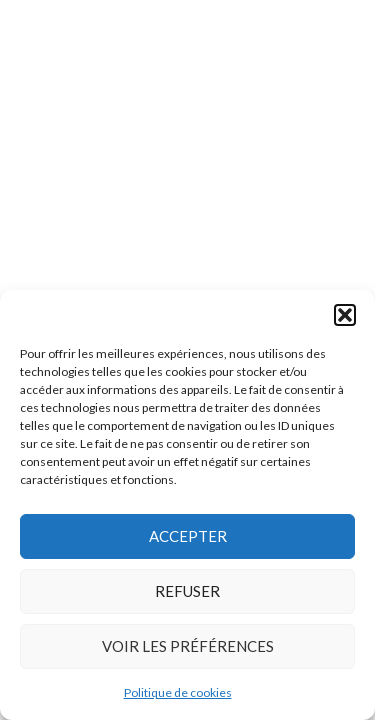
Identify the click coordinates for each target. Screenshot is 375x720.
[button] (345, 315)
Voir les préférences (188, 646)
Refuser (187, 591)
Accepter (188, 536)
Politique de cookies (178, 692)
